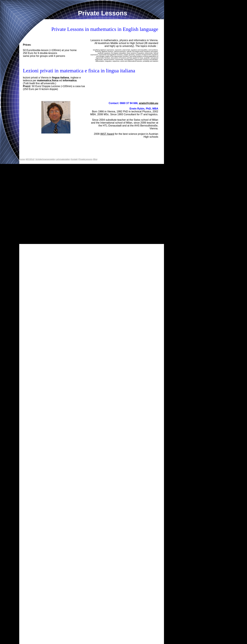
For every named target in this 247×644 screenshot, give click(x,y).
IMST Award (107, 134)
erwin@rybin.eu (149, 103)
